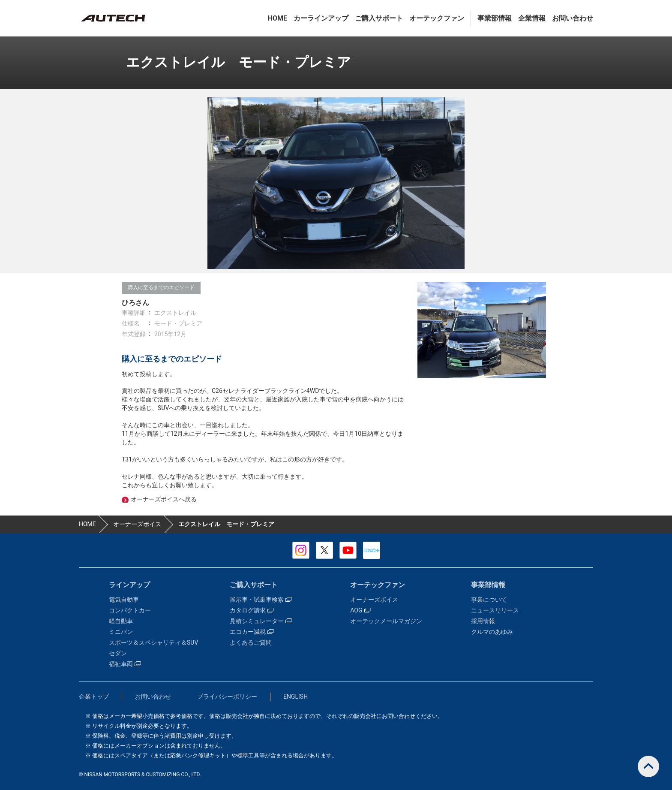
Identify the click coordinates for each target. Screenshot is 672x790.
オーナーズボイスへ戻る (164, 499)
